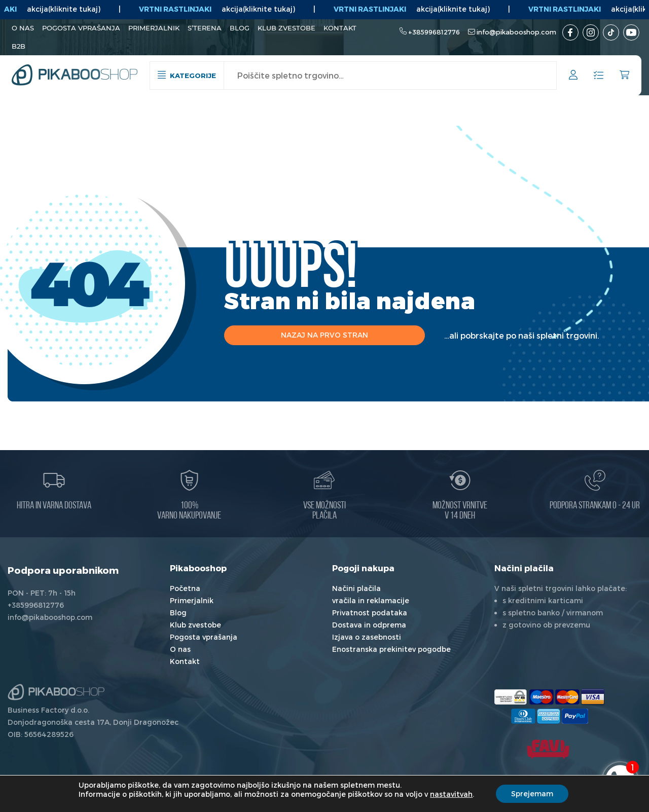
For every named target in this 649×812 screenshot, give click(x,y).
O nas (23, 28)
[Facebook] (570, 32)
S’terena (205, 28)
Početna (185, 588)
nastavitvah (451, 794)
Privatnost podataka (370, 613)
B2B (19, 46)
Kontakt (340, 28)
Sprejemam (532, 793)
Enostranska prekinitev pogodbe (391, 649)
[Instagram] (591, 32)
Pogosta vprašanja (81, 28)
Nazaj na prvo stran (324, 335)
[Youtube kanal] (631, 32)
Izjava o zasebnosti (367, 637)
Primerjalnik (154, 28)
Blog (240, 28)
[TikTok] (611, 32)
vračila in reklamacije (371, 600)
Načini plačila (356, 588)
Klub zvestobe (286, 28)
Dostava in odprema (369, 625)
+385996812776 (434, 32)
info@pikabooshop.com (516, 32)
